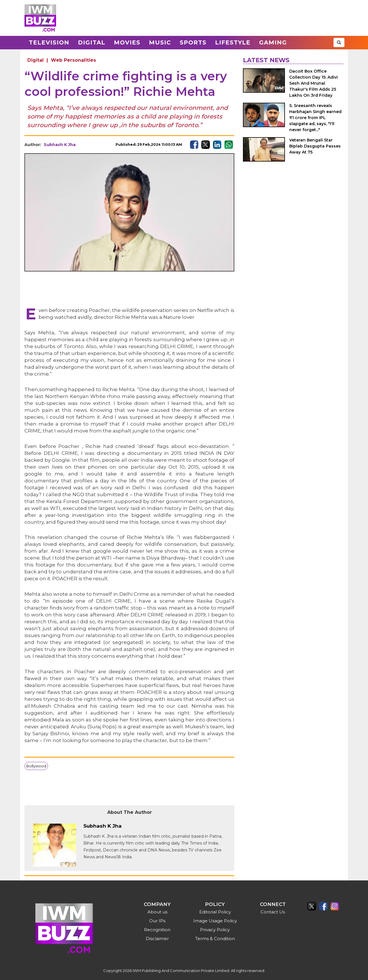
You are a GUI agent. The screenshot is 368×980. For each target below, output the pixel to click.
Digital (92, 42)
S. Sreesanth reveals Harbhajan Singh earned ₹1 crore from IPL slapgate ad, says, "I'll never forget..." (315, 118)
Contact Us (273, 912)
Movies (127, 42)
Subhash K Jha (60, 145)
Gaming (273, 42)
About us (157, 912)
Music (160, 42)
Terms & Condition (215, 939)
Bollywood (36, 766)
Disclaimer (157, 939)
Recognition (157, 930)
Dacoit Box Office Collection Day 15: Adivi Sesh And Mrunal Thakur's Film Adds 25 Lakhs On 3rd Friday (314, 83)
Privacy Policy (215, 930)
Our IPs (157, 921)
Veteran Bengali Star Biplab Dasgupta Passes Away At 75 (315, 146)
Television (49, 42)
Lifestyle (233, 42)
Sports (193, 42)
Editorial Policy (215, 912)
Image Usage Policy (215, 921)
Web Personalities (73, 60)
